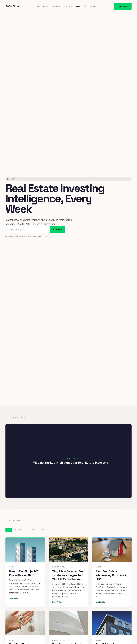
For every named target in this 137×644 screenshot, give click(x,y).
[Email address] (27, 230)
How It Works (42, 6)
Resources (81, 6)
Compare (68, 6)
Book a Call (123, 6)
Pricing (93, 6)
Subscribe (57, 229)
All (9, 530)
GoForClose (12, 6)
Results (56, 6)
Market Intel (20, 530)
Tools (43, 530)
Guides (33, 530)
